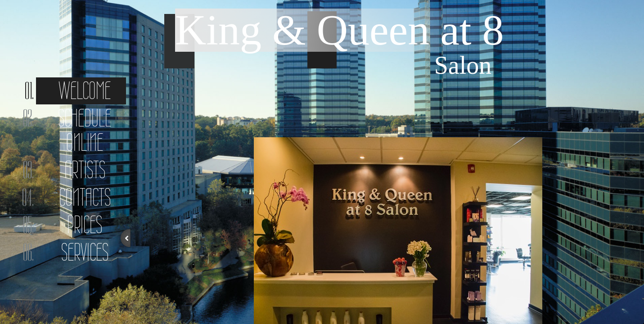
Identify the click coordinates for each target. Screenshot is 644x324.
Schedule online (85, 130)
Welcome (85, 91)
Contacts (85, 197)
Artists (85, 170)
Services (85, 252)
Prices (85, 225)
